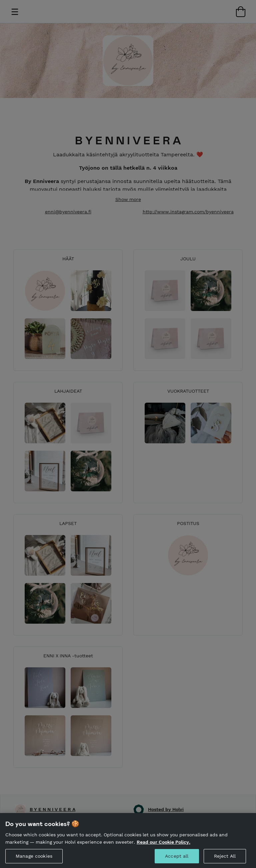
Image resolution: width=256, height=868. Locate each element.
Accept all (177, 859)
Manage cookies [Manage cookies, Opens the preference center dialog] (34, 859)
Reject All (225, 859)
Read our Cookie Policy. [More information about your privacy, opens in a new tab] (163, 845)
